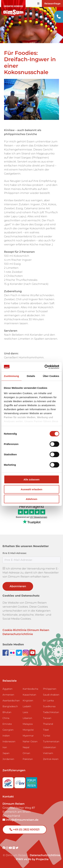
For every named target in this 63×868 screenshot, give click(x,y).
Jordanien (8, 759)
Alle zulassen (32, 479)
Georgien (8, 730)
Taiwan (47, 718)
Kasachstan (29, 695)
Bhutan (7, 712)
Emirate (7, 724)
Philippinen (50, 689)
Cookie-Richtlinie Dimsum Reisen (26, 630)
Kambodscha (30, 689)
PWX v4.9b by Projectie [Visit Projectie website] (32, 859)
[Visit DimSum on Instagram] (7, 848)
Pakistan (28, 759)
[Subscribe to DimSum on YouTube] (32, 652)
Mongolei (28, 730)
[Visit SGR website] (8, 782)
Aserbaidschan (11, 701)
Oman (26, 753)
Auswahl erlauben (31, 489)
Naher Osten (30, 741)
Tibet (46, 730)
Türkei (47, 736)
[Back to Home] (13, 8)
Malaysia (28, 724)
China (6, 718)
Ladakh (27, 706)
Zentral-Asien (51, 759)
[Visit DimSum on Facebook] (6, 652)
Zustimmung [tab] (11, 376)
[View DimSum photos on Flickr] (13, 652)
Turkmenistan (51, 741)
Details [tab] (31, 376)
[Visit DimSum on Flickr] (14, 848)
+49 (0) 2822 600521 (25, 829)
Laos (25, 712)
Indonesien (9, 741)
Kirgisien (28, 701)
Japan (6, 753)
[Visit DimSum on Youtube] (11, 848)
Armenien (8, 695)
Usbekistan (49, 747)
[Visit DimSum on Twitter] (17, 848)
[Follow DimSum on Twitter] (19, 652)
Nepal (26, 747)
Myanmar (28, 736)
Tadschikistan (51, 712)
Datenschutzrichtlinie (18, 634)
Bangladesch (10, 706)
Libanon (27, 718)
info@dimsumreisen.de (20, 820)
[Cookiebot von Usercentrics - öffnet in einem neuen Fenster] (45, 367)
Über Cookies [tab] (51, 376)
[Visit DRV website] (20, 782)
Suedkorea (49, 706)
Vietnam (48, 753)
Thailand (48, 724)
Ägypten (7, 689)
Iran (5, 747)
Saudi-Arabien (51, 695)
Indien (6, 736)
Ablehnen (31, 499)
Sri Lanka (48, 701)
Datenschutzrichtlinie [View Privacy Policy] (45, 855)
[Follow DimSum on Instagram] (26, 652)
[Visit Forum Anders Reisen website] (32, 782)
